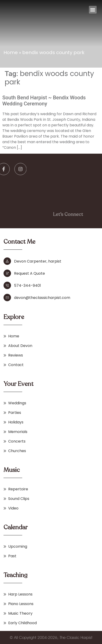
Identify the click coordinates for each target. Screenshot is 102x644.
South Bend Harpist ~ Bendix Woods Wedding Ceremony (44, 101)
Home (11, 52)
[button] (93, 10)
